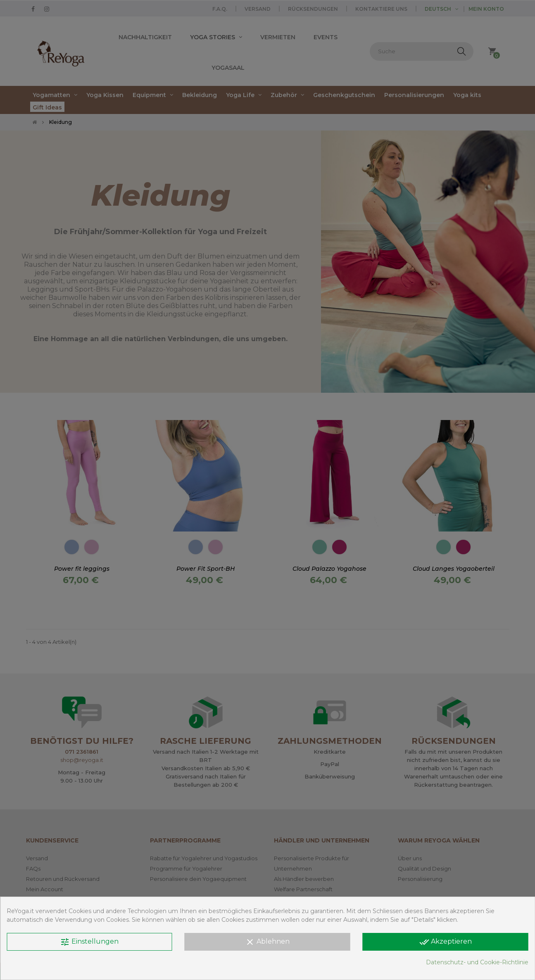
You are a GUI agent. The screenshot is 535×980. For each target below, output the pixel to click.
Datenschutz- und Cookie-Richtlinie (477, 962)
